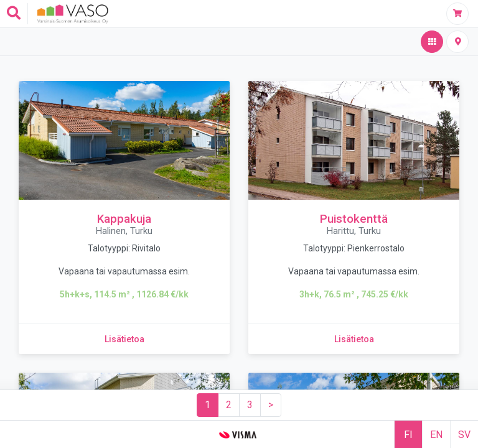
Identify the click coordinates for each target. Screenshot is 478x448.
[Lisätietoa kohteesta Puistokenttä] (354, 339)
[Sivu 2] (229, 405)
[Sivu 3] (250, 405)
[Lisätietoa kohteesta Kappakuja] (124, 339)
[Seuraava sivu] (271, 405)
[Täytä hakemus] (457, 14)
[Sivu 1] (208, 405)
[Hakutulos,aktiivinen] (432, 42)
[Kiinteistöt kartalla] (457, 42)
